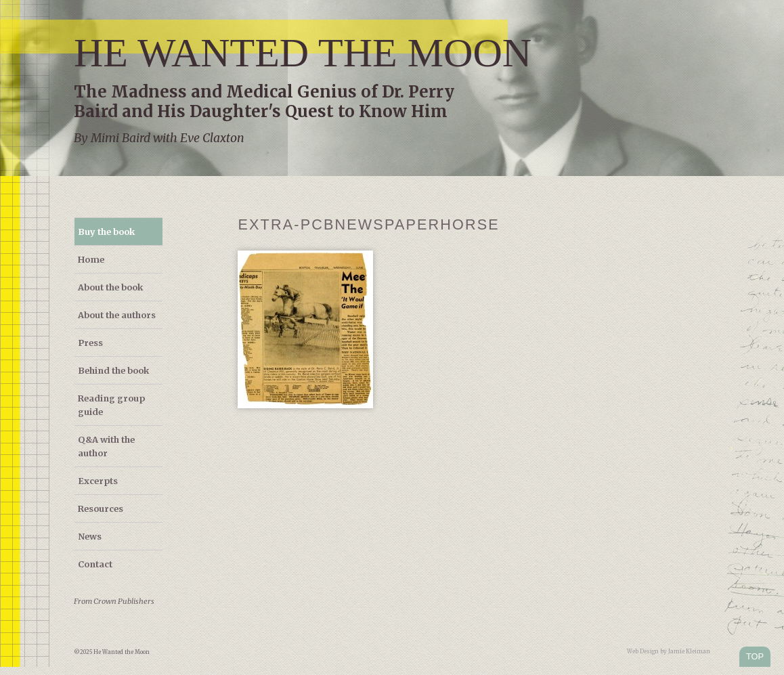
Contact (95, 564)
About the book (110, 287)
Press (90, 343)
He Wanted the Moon (303, 53)
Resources (101, 508)
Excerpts (98, 481)
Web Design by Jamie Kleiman (669, 651)
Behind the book (113, 370)
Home (91, 259)
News (90, 536)
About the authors (117, 315)
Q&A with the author (106, 446)
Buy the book (106, 232)
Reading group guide (111, 405)
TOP (755, 656)
